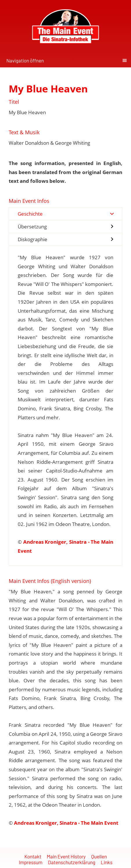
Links (107, 862)
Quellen (99, 856)
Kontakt (33, 856)
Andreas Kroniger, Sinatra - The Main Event (66, 823)
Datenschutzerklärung (72, 862)
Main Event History (66, 856)
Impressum (31, 862)
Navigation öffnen (25, 60)
